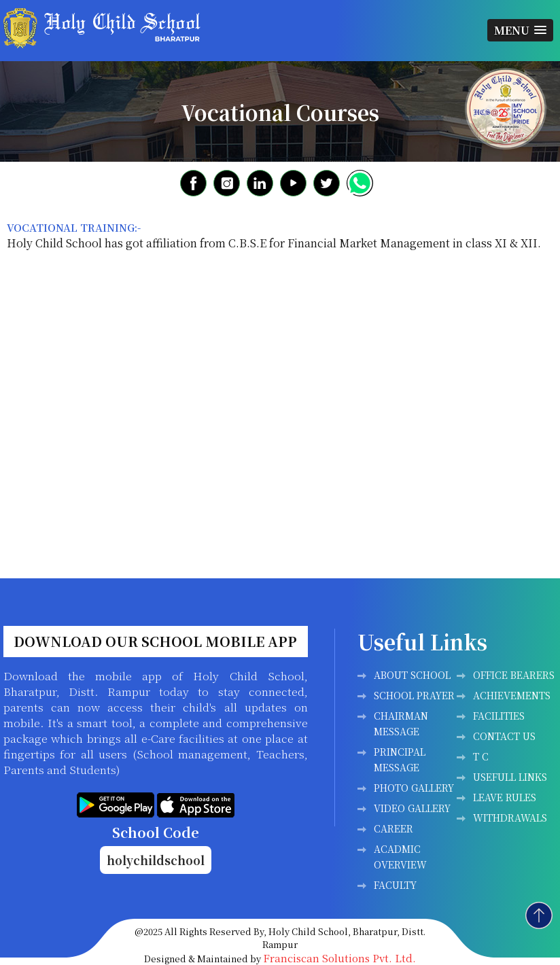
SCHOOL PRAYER (414, 695)
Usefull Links (510, 777)
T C (481, 756)
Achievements (512, 695)
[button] (520, 30)
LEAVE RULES (505, 797)
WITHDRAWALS (510, 818)
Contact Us (504, 736)
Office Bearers (514, 675)
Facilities (499, 716)
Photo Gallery (414, 788)
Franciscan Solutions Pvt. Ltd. (339, 958)
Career (393, 828)
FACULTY (395, 885)
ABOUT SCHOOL (412, 675)
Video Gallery (412, 808)
